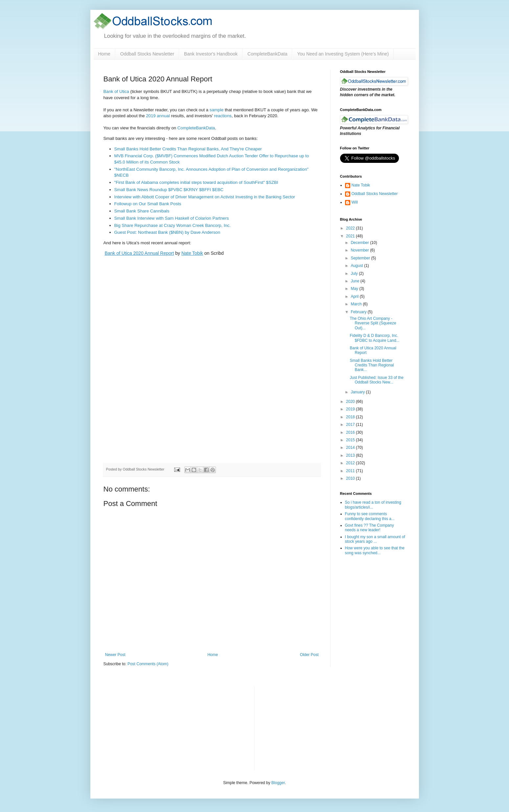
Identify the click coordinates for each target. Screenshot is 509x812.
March (357, 304)
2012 (351, 463)
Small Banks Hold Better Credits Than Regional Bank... (372, 365)
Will (355, 202)
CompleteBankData (267, 54)
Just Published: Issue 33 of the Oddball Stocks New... (376, 380)
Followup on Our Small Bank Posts (148, 204)
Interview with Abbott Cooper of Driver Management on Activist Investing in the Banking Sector (205, 197)
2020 (351, 402)
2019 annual (158, 116)
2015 (351, 440)
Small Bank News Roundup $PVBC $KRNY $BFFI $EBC (169, 190)
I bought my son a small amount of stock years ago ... (375, 539)
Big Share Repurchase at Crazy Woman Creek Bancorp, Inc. (173, 225)
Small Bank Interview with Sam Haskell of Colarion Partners (172, 218)
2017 (351, 425)
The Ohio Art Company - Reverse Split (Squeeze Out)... (373, 323)
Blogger (278, 783)
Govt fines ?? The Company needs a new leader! (370, 528)
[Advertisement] (309, 728)
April (355, 296)
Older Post (309, 655)
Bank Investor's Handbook (211, 54)
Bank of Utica (116, 91)
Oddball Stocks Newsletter (147, 54)
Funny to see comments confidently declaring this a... (370, 516)
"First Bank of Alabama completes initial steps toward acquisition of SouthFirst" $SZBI (196, 182)
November (360, 250)
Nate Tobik (192, 253)
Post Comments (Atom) (148, 664)
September (361, 258)
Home (104, 54)
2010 (351, 478)
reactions (223, 116)
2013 (351, 455)
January (358, 392)
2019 (351, 409)
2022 (351, 228)
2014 (351, 448)
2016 (351, 432)
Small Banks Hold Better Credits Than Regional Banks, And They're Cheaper (188, 149)
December (360, 243)
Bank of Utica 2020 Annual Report (139, 253)
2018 (351, 417)
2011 (351, 471)
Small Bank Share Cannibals (142, 211)
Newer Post (115, 655)
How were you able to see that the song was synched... (375, 550)
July (355, 274)
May (355, 289)
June (355, 281)
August (357, 266)
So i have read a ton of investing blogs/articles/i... (373, 505)
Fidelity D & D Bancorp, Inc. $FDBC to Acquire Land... (374, 338)
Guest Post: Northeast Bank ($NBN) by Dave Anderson (167, 232)
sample (217, 110)
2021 (351, 236)
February (359, 312)
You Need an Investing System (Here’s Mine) (343, 54)
